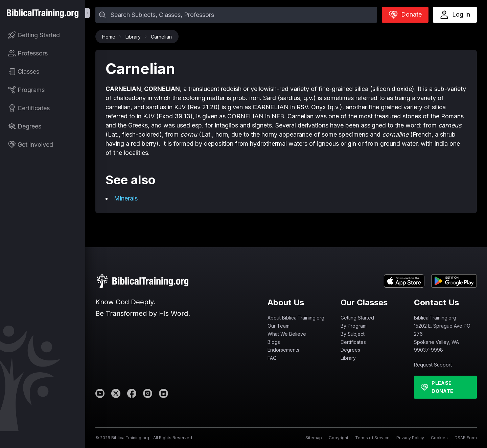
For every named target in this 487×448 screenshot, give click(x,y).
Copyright (339, 438)
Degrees (350, 350)
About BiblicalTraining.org (296, 318)
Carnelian (161, 37)
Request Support (433, 365)
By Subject (353, 334)
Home (110, 37)
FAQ (272, 358)
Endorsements (283, 350)
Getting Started (357, 318)
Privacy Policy (410, 438)
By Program (354, 326)
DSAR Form (466, 438)
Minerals (126, 198)
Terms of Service (372, 438)
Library (135, 37)
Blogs (274, 342)
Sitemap (314, 438)
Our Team (279, 326)
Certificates (353, 342)
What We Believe (287, 334)
